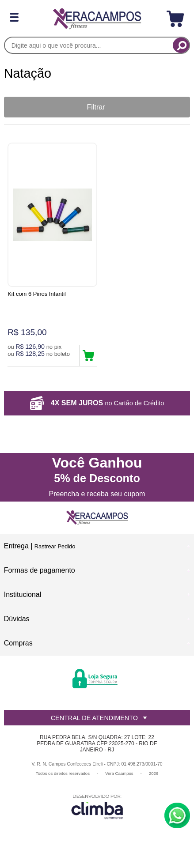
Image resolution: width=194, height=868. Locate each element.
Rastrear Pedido (55, 546)
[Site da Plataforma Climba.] (97, 806)
